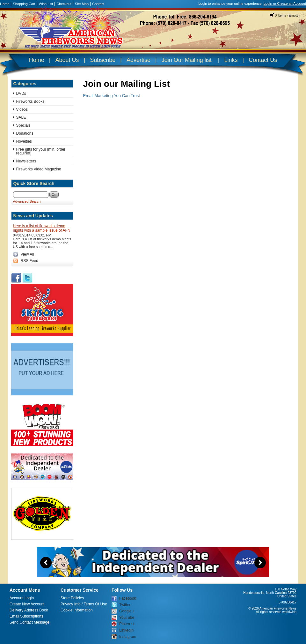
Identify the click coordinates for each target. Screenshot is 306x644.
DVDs (21, 94)
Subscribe (103, 60)
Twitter (125, 605)
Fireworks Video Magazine (39, 169)
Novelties (24, 141)
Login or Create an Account (285, 4)
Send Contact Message (29, 622)
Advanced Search (27, 201)
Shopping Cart (24, 4)
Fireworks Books (30, 101)
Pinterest (127, 624)
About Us (67, 60)
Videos (22, 109)
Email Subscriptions (26, 616)
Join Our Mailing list (187, 60)
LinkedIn (126, 630)
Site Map (82, 4)
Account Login (22, 598)
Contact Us (263, 60)
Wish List (46, 4)
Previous (46, 563)
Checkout (64, 4)
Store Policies (72, 598)
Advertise (138, 60)
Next (260, 563)
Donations (25, 133)
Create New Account (27, 604)
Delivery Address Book (29, 610)
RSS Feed (29, 261)
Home (5, 4)
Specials (23, 125)
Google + (127, 611)
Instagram (128, 637)
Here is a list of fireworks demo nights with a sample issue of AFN (42, 228)
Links (231, 60)
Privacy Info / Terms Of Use (84, 604)
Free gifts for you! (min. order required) (41, 151)
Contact (98, 4)
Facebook (128, 598)
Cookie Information (77, 610)
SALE (21, 117)
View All (27, 254)
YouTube (127, 618)
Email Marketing (98, 96)
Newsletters (26, 161)
